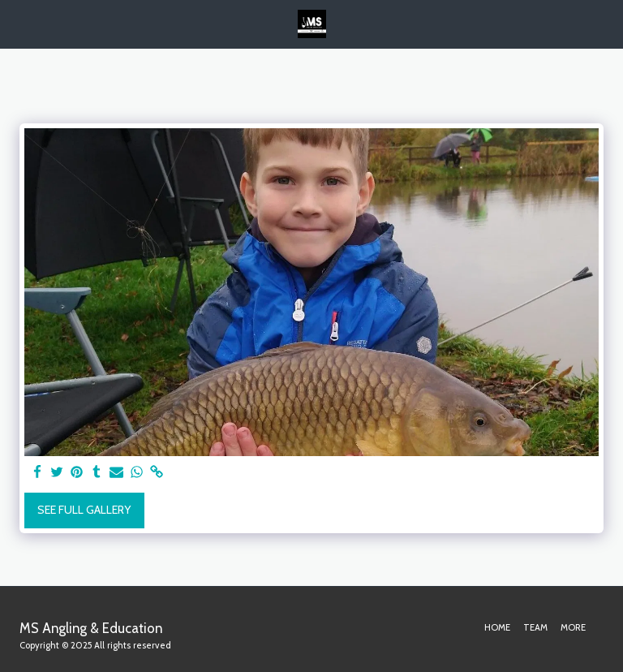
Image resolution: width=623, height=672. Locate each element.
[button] (18, 24)
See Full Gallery (84, 510)
